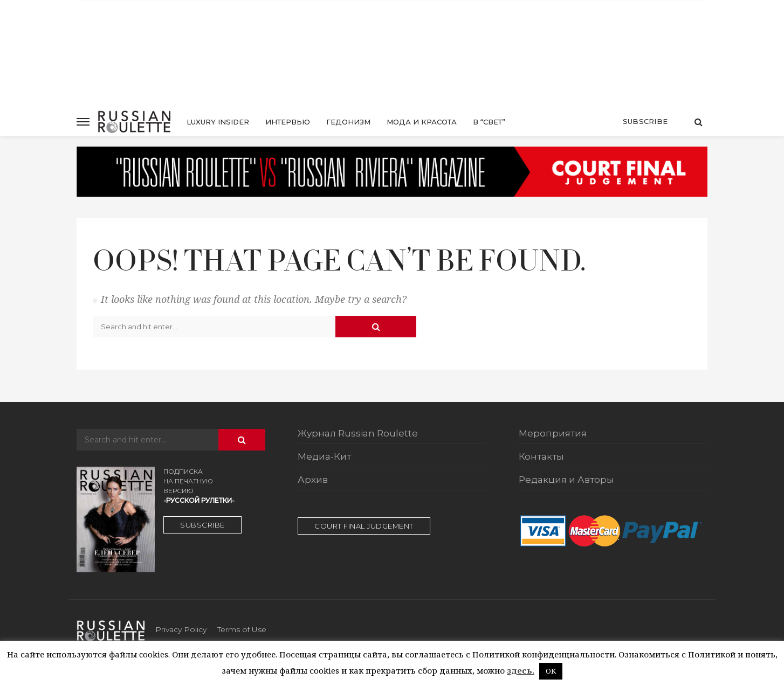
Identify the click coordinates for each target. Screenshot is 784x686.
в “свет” (489, 122)
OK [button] (551, 671)
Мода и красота (422, 122)
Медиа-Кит (324, 457)
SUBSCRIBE (202, 525)
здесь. (521, 670)
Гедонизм (348, 122)
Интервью (288, 122)
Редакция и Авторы (566, 480)
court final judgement (364, 526)
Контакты (541, 457)
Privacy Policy (181, 629)
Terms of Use (242, 629)
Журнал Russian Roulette (358, 434)
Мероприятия (553, 434)
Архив (313, 480)
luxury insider (218, 122)
